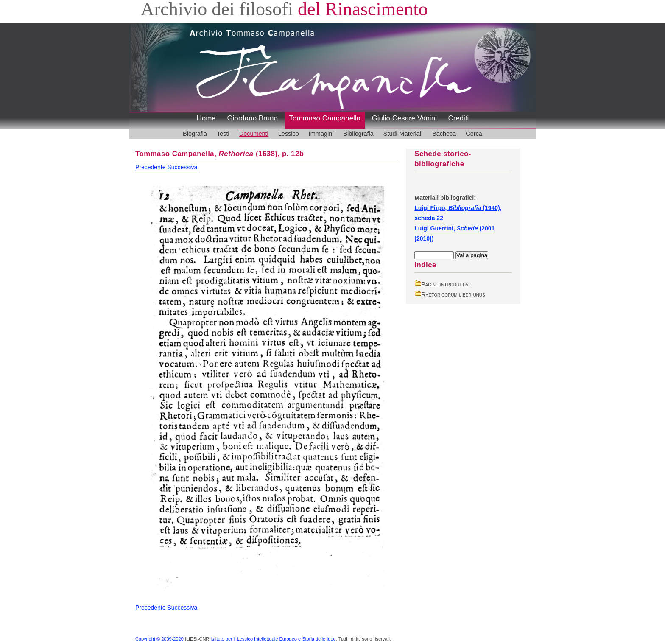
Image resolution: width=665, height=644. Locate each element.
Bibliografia (358, 134)
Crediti (458, 118)
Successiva (182, 167)
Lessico (289, 134)
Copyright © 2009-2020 (159, 639)
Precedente (151, 167)
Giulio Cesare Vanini (404, 118)
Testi (223, 134)
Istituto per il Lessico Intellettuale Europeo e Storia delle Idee (273, 639)
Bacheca (444, 134)
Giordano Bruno (252, 118)
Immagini (321, 134)
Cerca (474, 134)
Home (206, 118)
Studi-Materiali (403, 134)
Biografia (195, 134)
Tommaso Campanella (325, 118)
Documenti (254, 134)
